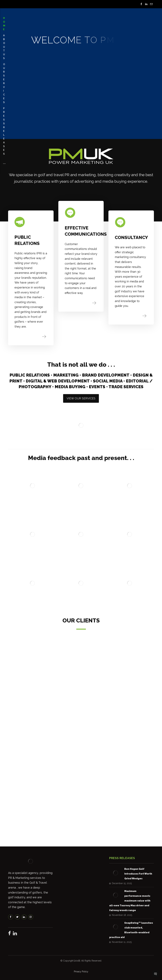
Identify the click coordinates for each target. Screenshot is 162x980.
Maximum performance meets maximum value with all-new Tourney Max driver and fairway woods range (130, 901)
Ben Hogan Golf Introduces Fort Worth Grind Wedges (138, 874)
